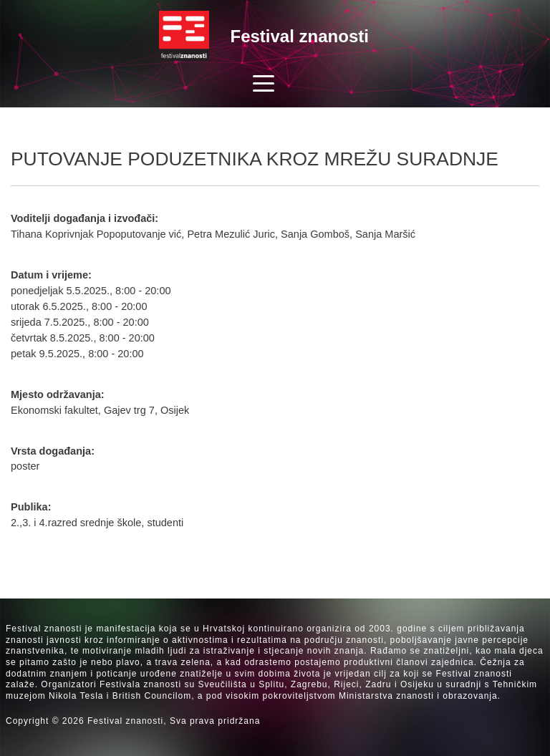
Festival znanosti (300, 36)
